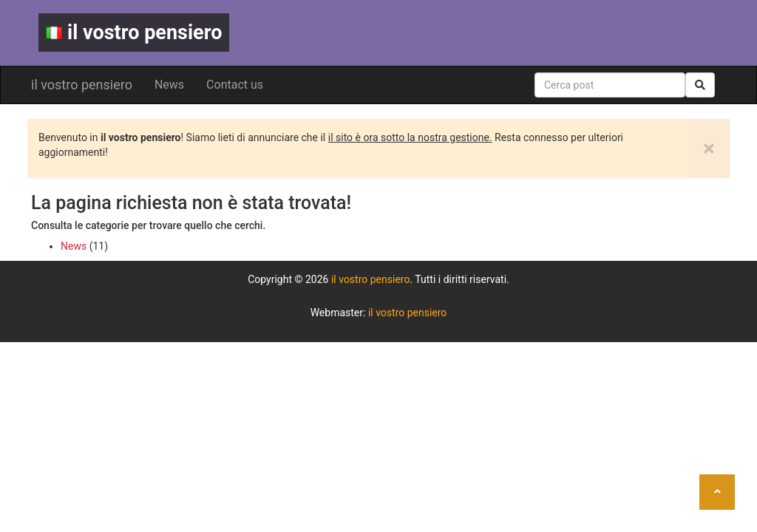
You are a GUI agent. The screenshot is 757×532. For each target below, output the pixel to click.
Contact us (235, 85)
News (169, 85)
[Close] (709, 149)
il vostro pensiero (134, 33)
